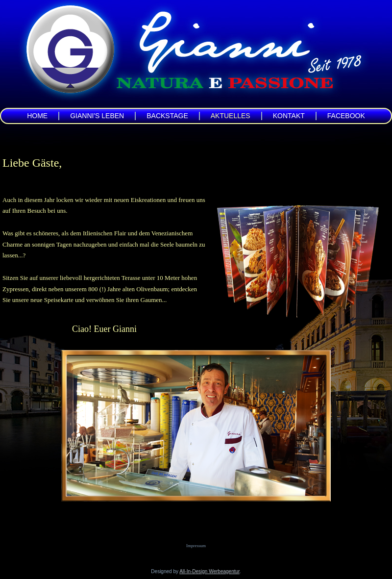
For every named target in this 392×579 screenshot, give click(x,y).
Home (37, 116)
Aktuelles (231, 116)
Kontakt (289, 116)
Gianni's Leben (97, 116)
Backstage (167, 116)
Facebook (346, 116)
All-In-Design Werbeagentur (209, 571)
